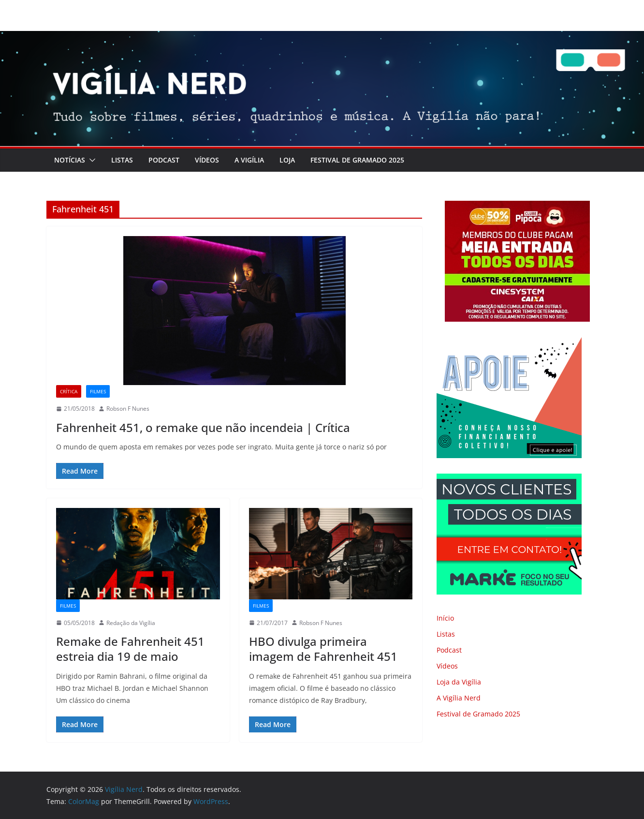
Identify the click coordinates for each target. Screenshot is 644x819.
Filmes (98, 391)
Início (445, 618)
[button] (90, 160)
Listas (122, 160)
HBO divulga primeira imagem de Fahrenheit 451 (323, 649)
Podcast (164, 160)
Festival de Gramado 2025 (357, 160)
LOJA (287, 160)
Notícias (70, 160)
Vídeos (207, 160)
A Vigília (249, 160)
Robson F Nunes (128, 409)
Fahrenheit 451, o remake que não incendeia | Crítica (203, 427)
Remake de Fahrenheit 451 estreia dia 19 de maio (130, 649)
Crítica (69, 391)
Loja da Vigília (459, 682)
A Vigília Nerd (459, 698)
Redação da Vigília (131, 623)
